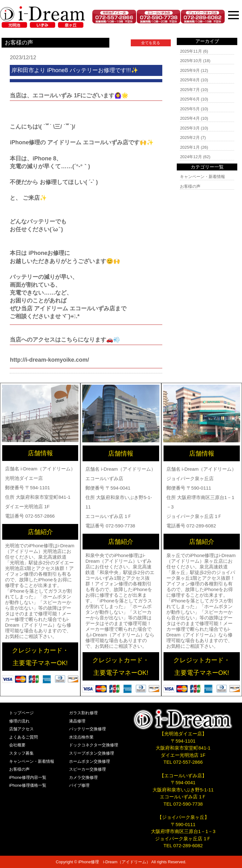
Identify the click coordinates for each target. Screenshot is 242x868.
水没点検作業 (81, 737)
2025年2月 (190, 138)
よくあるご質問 (23, 737)
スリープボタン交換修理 (92, 753)
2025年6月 (190, 99)
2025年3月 (190, 128)
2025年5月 (190, 109)
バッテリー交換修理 (87, 729)
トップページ (21, 713)
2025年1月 (190, 147)
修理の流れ (19, 721)
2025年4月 (190, 118)
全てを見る (151, 43)
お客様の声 (190, 186)
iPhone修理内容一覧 (28, 777)
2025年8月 (190, 80)
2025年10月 (191, 61)
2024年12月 (191, 157)
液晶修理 (77, 721)
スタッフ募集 (21, 753)
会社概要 (17, 745)
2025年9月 (190, 70)
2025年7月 (190, 90)
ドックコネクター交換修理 (94, 745)
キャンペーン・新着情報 (202, 177)
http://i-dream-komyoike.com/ (49, 360)
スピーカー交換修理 (87, 769)
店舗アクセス (21, 729)
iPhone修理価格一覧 (28, 785)
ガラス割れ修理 (83, 713)
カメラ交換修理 (83, 777)
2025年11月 (191, 51)
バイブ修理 (79, 785)
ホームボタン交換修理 (89, 761)
